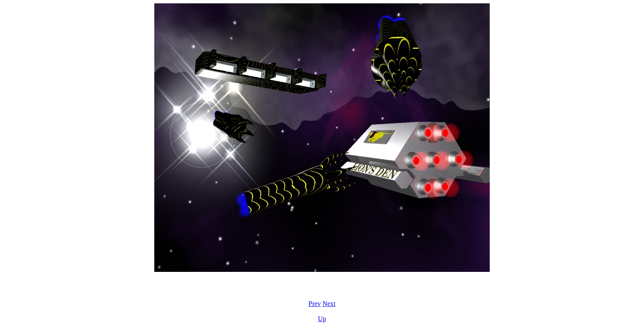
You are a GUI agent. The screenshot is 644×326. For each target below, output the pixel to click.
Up (322, 319)
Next (329, 304)
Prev (315, 304)
